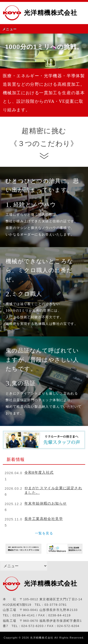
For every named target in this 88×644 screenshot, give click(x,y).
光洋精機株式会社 (51, 13)
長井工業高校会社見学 (44, 519)
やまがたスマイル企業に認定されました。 (53, 490)
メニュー (10, 29)
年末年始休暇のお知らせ (46, 503)
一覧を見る (44, 533)
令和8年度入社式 (39, 472)
